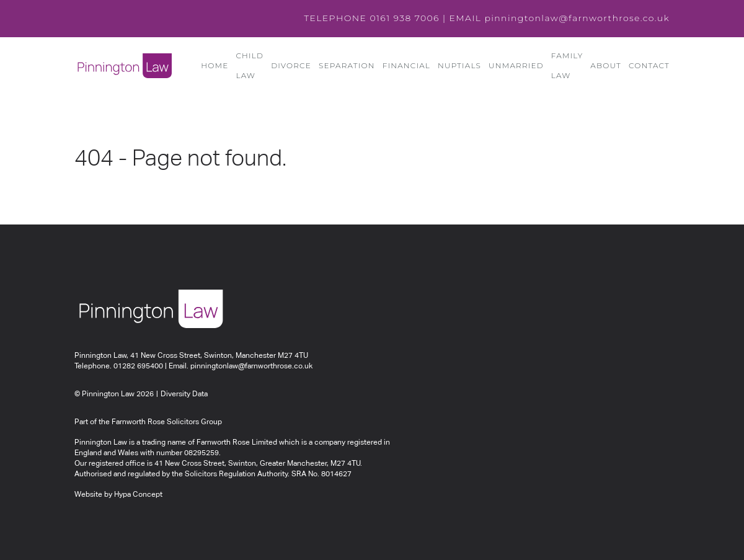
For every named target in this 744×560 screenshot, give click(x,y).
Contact (649, 65)
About (606, 65)
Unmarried (516, 65)
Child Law (250, 65)
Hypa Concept (138, 495)
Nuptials (459, 65)
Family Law (567, 65)
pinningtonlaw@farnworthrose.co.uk (577, 18)
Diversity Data (184, 394)
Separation (347, 65)
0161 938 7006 (405, 18)
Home (215, 65)
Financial (406, 65)
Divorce (291, 65)
